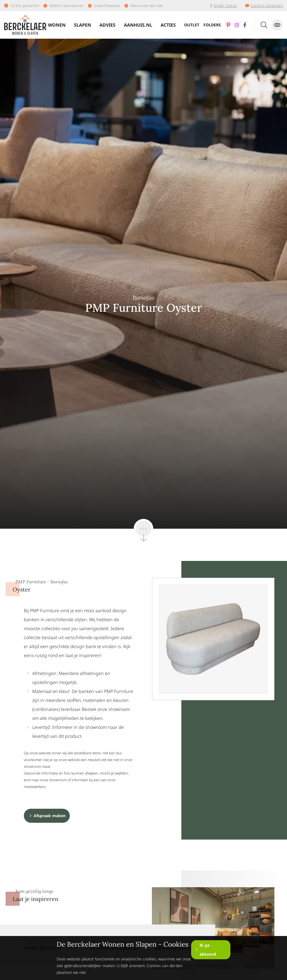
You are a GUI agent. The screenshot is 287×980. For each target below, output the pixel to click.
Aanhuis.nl (138, 25)
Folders (212, 25)
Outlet (192, 25)
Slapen (83, 25)
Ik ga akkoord (208, 950)
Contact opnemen (267, 5)
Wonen (57, 25)
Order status (225, 5)
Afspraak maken (50, 816)
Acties (168, 25)
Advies (107, 25)
